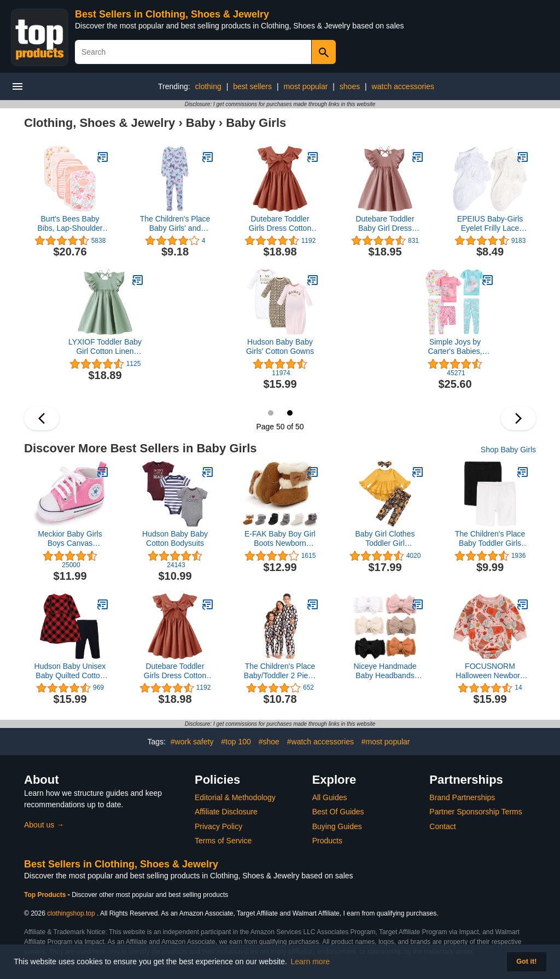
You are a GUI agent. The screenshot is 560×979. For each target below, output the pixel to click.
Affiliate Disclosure (226, 812)
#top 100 (236, 742)
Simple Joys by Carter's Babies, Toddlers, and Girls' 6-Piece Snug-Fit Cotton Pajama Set (455, 347)
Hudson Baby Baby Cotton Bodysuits (175, 538)
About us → (44, 825)
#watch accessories (320, 742)
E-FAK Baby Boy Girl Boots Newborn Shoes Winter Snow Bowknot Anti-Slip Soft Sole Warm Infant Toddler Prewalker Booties (280, 539)
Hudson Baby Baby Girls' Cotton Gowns (280, 346)
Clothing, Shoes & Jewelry (100, 123)
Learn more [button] (311, 961)
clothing (208, 86)
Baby (201, 123)
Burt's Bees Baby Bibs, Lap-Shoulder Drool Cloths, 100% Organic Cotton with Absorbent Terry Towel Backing (70, 224)
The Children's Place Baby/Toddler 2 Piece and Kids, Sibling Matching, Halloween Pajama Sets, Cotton (280, 671)
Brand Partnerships (462, 797)
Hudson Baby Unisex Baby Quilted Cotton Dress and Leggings (70, 671)
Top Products (46, 895)
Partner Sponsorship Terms (476, 812)
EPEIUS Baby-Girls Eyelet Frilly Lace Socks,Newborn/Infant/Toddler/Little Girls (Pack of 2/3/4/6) (490, 224)
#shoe (269, 742)
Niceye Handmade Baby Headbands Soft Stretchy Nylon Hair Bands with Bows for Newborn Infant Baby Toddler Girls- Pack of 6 (385, 671)
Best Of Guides (338, 812)
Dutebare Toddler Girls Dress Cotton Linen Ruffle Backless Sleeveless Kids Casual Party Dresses (280, 224)
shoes (350, 86)
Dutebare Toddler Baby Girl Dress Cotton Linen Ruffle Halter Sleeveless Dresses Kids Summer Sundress (385, 224)
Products (327, 841)
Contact (442, 826)
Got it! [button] (526, 961)
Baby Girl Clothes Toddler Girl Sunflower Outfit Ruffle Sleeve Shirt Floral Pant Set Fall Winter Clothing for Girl (385, 539)
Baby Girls (256, 123)
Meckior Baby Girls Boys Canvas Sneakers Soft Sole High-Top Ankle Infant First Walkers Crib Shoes (70, 539)
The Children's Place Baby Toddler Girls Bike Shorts (490, 539)
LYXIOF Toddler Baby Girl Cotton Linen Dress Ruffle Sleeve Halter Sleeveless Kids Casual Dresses (105, 347)
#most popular (386, 742)
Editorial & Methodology (235, 797)
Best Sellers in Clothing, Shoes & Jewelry (172, 14)
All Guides (330, 797)
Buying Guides (337, 826)
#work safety (192, 742)
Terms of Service (223, 841)
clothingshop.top (71, 913)
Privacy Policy (218, 826)
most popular (305, 86)
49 (271, 413)
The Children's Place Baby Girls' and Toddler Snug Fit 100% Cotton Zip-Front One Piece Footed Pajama (175, 224)
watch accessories (403, 86)
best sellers (252, 86)
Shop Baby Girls (508, 450)
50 (290, 413)
